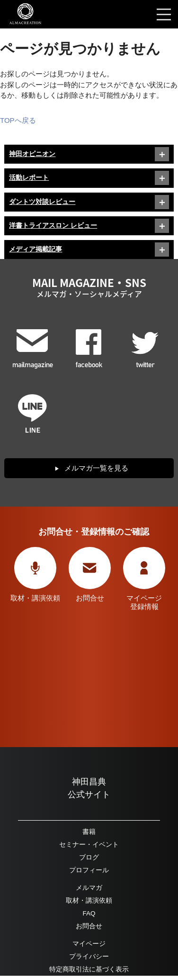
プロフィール (89, 870)
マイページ (89, 944)
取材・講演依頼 (89, 901)
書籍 (89, 832)
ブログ (89, 857)
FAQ (89, 913)
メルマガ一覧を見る (96, 468)
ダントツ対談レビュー (42, 202)
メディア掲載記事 (36, 249)
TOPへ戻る (18, 120)
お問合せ (89, 926)
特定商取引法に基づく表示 (89, 969)
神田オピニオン (32, 154)
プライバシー (89, 957)
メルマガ (89, 888)
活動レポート (29, 178)
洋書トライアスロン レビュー (53, 226)
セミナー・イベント (89, 845)
